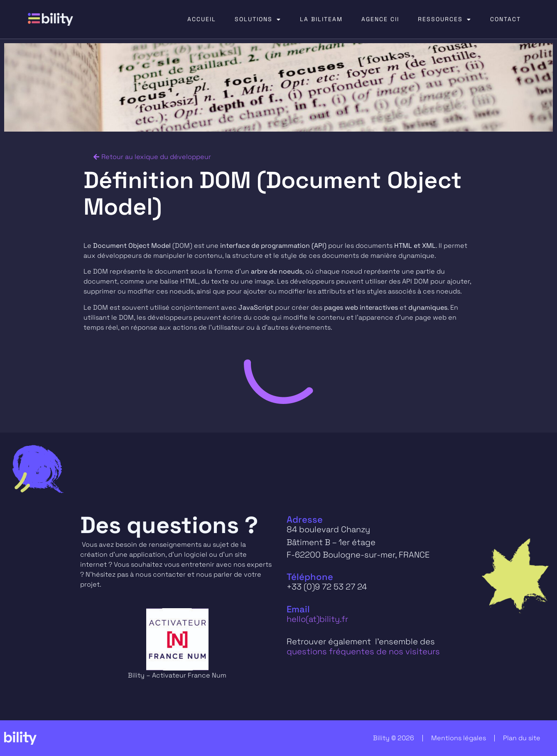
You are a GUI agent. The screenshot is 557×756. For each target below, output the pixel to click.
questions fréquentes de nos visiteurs (363, 651)
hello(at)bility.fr (317, 619)
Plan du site (522, 738)
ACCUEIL (202, 19)
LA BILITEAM (321, 19)
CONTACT (505, 19)
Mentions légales (459, 738)
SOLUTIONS (258, 20)
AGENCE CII (380, 19)
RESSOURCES (445, 20)
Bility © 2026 (394, 738)
